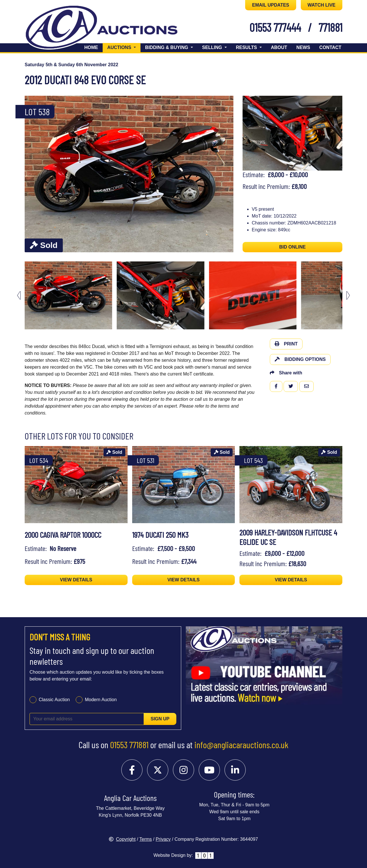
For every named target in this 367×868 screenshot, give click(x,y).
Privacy (163, 839)
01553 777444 (275, 27)
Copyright (122, 839)
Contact (330, 47)
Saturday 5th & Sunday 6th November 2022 (71, 65)
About (279, 47)
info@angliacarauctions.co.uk (241, 744)
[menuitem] (68, 295)
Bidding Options (300, 359)
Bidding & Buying (167, 47)
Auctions (124, 47)
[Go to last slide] (19, 295)
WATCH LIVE (322, 5)
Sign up (160, 719)
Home (91, 47)
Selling (213, 47)
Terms (146, 839)
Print (286, 344)
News (303, 47)
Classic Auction (54, 700)
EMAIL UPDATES (271, 5)
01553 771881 (129, 744)
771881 (330, 27)
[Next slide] (348, 295)
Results (247, 47)
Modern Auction (101, 700)
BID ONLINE (292, 247)
